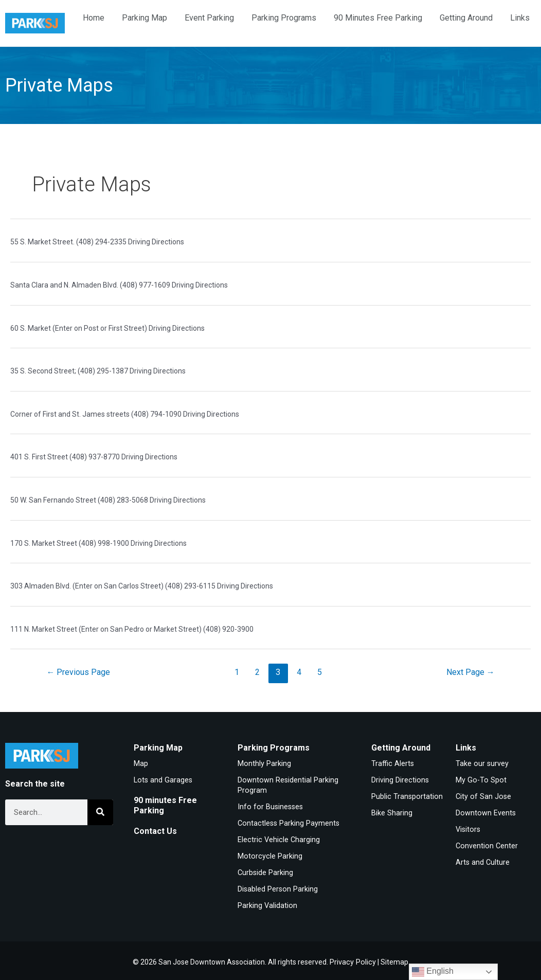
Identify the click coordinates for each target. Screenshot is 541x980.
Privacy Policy (353, 959)
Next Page (470, 672)
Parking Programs (284, 18)
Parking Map (145, 18)
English (433, 972)
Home (94, 18)
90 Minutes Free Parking (378, 18)
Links (520, 18)
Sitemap (393, 959)
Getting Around (466, 18)
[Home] (35, 23)
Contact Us (155, 831)
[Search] (100, 812)
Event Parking (209, 18)
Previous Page (79, 672)
